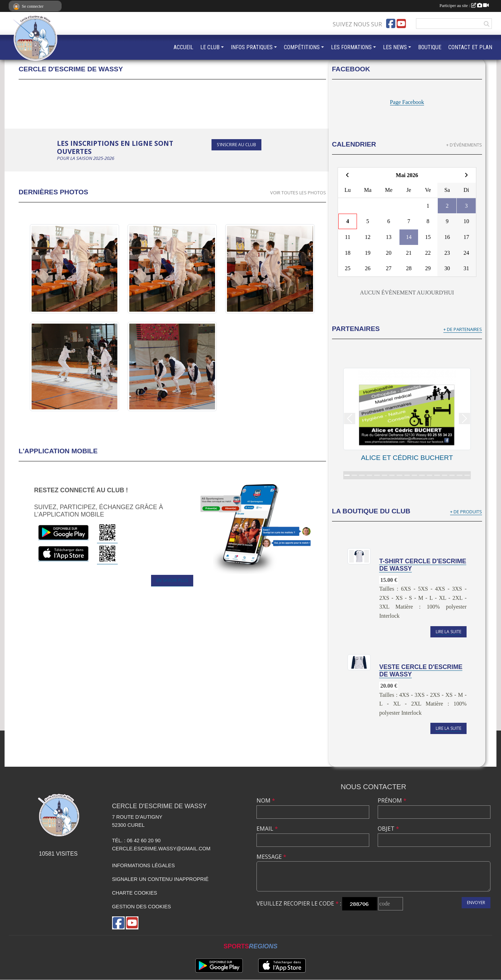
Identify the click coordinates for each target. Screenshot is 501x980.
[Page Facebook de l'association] (391, 24)
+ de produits (466, 512)
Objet (388, 829)
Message (271, 857)
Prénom (392, 800)
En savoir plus (172, 580)
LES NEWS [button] (395, 47)
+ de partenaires (463, 329)
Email (267, 829)
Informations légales (144, 865)
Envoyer (476, 903)
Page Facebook (407, 102)
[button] (350, 418)
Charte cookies (135, 893)
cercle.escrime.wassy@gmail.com (161, 849)
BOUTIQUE (430, 47)
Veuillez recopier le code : (299, 903)
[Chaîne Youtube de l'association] (401, 24)
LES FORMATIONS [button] (351, 47)
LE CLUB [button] (210, 47)
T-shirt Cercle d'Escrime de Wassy (423, 565)
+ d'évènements (464, 145)
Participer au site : (464, 6)
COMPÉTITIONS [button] (302, 47)
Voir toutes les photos (298, 193)
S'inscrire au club (236, 145)
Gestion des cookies (142, 907)
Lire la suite (448, 632)
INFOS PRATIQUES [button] (252, 47)
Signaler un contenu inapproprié (160, 879)
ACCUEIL (183, 47)
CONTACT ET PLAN (470, 47)
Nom (266, 800)
